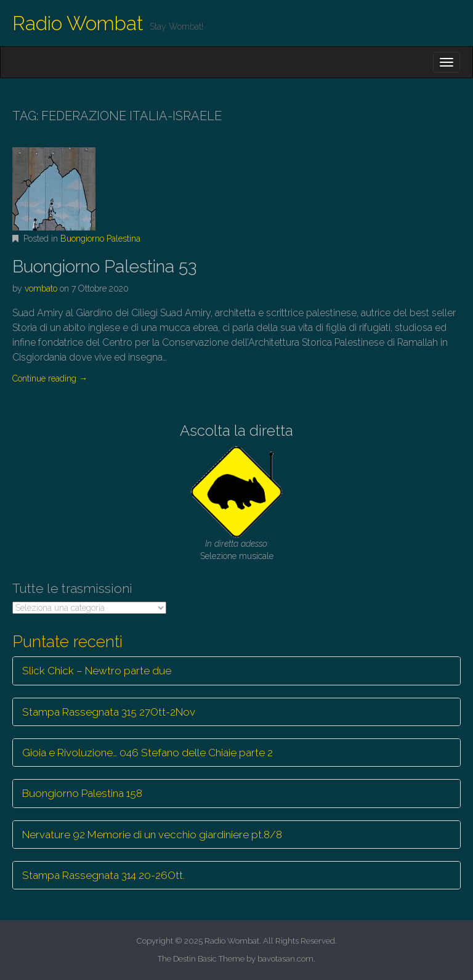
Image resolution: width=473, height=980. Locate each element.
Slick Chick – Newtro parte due (97, 671)
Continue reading (50, 378)
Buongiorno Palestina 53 (104, 267)
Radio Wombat (78, 23)
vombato (41, 288)
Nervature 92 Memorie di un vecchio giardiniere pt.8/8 (152, 835)
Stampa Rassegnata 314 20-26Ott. (103, 875)
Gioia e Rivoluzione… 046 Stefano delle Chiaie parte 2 (148, 753)
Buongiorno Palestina (100, 239)
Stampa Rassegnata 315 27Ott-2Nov (109, 712)
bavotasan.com (285, 959)
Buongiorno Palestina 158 (82, 793)
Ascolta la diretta (236, 431)
